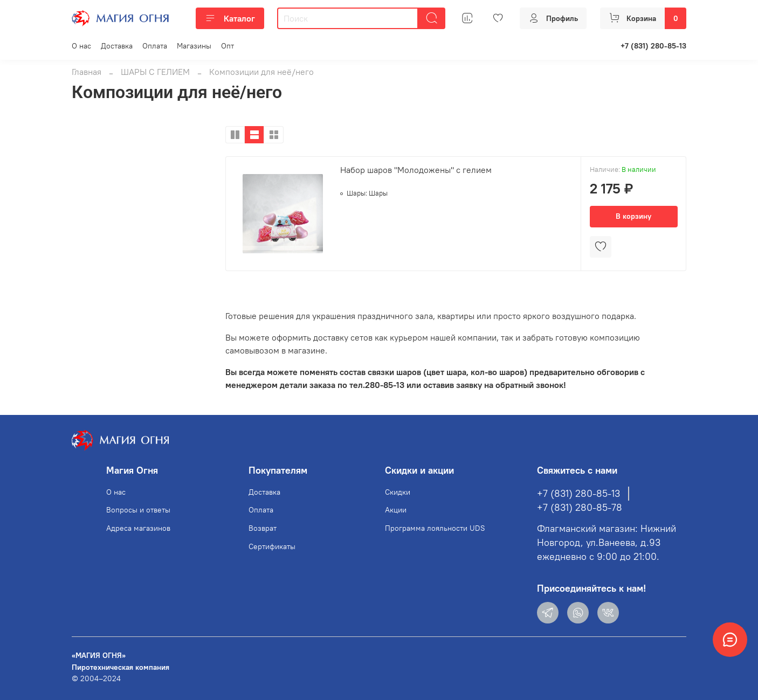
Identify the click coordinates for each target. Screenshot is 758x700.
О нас (81, 46)
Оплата (155, 46)
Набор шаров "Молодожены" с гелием (416, 170)
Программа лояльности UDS (435, 528)
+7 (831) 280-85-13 (653, 46)
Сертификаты (272, 546)
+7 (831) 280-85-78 (580, 508)
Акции (396, 510)
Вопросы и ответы (138, 510)
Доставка (117, 46)
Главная (87, 72)
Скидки (398, 492)
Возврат (263, 528)
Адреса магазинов (138, 528)
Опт (228, 46)
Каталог (230, 18)
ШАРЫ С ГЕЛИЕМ (155, 72)
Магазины (194, 46)
